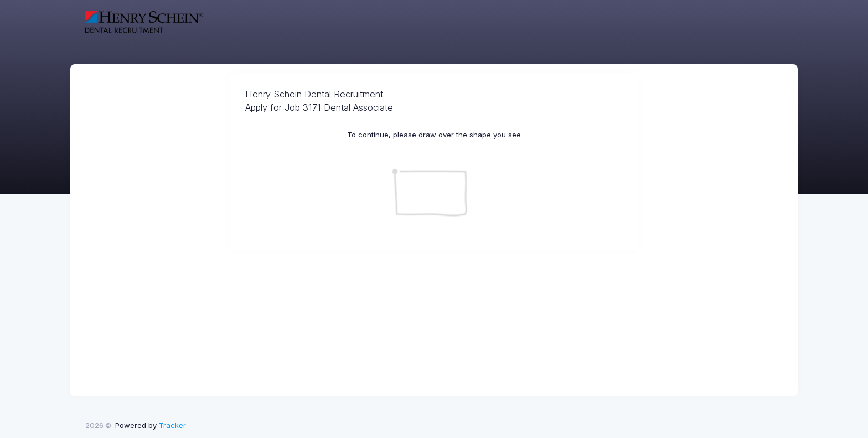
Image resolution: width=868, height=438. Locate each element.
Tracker (172, 425)
